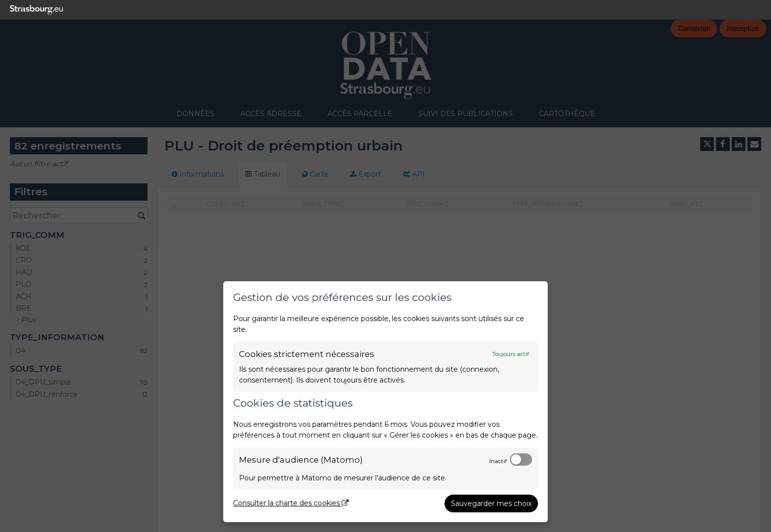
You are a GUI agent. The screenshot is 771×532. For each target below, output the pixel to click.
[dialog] (385, 402)
